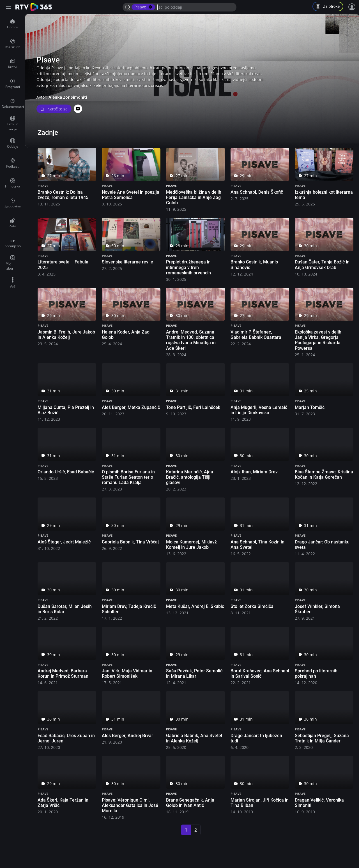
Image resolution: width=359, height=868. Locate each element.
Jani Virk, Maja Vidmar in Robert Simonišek (127, 673)
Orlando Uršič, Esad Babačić (66, 472)
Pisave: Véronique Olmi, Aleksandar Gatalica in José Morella (130, 805)
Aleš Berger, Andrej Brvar (127, 736)
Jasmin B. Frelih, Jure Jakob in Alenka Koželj (66, 335)
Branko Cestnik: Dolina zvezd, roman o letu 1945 (63, 195)
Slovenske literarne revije (127, 262)
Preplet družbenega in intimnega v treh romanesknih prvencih (188, 267)
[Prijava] (352, 7)
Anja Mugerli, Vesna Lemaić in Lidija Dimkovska (259, 410)
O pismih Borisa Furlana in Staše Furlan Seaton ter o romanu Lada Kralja (128, 477)
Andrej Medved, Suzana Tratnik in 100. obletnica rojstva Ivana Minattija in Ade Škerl (191, 340)
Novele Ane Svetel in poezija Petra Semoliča (131, 195)
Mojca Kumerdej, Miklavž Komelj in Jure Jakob (191, 545)
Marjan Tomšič (310, 407)
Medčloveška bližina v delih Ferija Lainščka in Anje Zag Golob (194, 197)
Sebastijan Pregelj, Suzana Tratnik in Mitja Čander (322, 738)
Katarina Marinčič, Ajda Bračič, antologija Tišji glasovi (190, 477)
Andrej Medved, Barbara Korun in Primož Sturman (63, 673)
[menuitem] (13, 24)
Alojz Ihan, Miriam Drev (254, 472)
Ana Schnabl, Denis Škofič (257, 192)
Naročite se (54, 109)
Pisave (43, 186)
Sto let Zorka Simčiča (252, 606)
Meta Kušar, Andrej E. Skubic (195, 606)
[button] (330, 7)
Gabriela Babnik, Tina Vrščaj (130, 542)
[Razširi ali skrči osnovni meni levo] (9, 7)
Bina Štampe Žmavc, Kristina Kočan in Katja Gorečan (324, 474)
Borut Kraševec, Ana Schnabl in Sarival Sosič (260, 673)
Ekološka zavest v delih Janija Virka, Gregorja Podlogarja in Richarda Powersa (318, 340)
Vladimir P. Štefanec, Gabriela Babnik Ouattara (256, 335)
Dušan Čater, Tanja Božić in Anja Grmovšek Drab (322, 265)
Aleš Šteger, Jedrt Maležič (64, 542)
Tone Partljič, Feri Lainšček (193, 407)
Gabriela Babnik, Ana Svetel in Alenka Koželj (194, 738)
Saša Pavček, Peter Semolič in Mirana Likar (194, 673)
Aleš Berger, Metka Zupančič (131, 407)
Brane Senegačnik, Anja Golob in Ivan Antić (190, 803)
